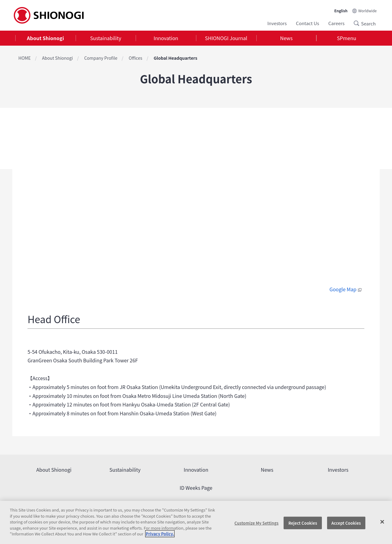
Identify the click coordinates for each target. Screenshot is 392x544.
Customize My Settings (257, 523)
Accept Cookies (346, 523)
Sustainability (106, 38)
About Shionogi (45, 38)
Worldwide (367, 11)
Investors (277, 23)
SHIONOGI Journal (226, 38)
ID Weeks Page (196, 488)
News (286, 38)
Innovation (166, 38)
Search (358, 23)
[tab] (45, 38)
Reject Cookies (303, 523)
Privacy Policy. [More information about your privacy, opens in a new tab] (160, 534)
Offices (135, 58)
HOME (24, 58)
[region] (196, 522)
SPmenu (347, 38)
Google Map (346, 289)
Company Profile (101, 58)
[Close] (382, 522)
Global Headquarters (175, 58)
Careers (336, 23)
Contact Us (307, 23)
